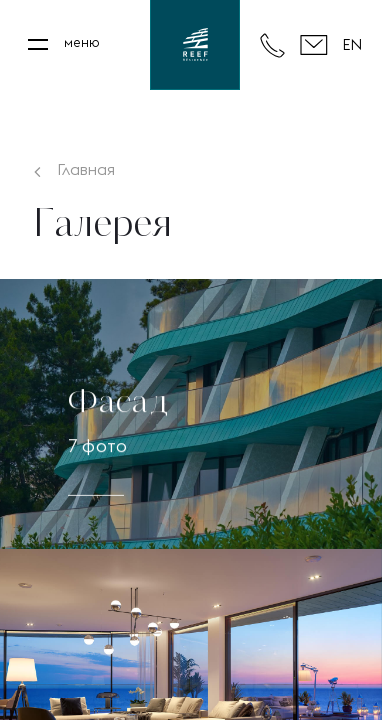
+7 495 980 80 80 (272, 45)
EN (352, 44)
